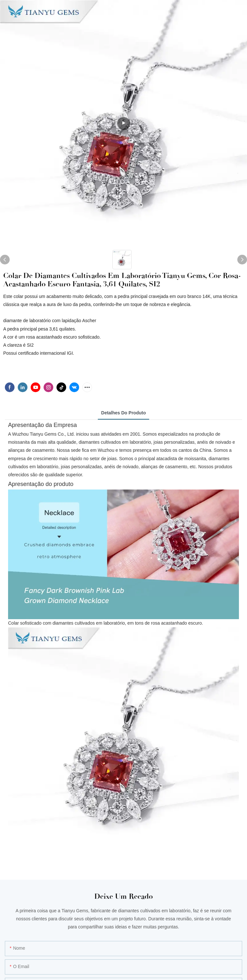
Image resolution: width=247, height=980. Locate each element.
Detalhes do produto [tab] (123, 413)
